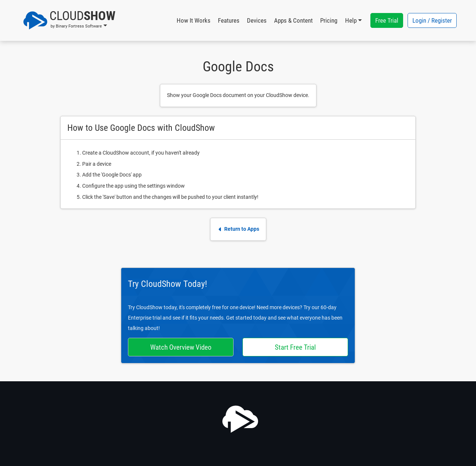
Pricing (329, 20)
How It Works (194, 20)
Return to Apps (238, 229)
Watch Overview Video (181, 347)
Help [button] (351, 20)
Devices (257, 20)
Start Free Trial (295, 347)
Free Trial (387, 20)
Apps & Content (293, 20)
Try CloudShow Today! (168, 284)
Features (229, 20)
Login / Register (432, 20)
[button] (69, 20)
